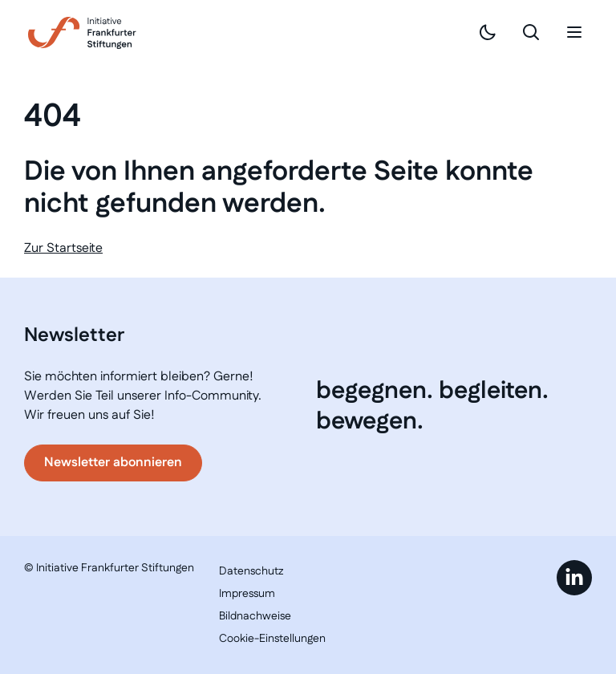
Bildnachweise (255, 616)
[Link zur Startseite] (82, 33)
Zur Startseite (63, 248)
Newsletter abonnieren (113, 463)
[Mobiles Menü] (574, 32)
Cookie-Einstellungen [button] (272, 639)
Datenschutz (251, 571)
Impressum (247, 594)
